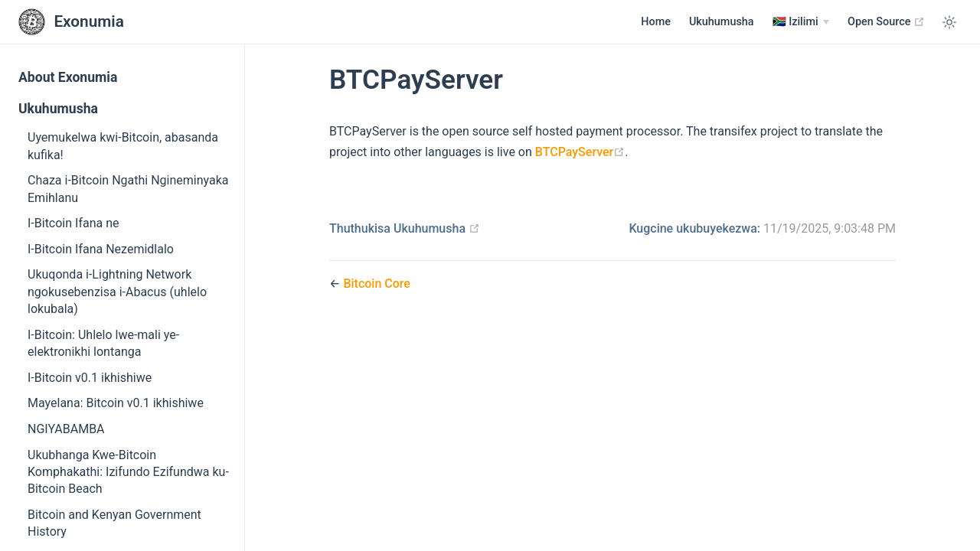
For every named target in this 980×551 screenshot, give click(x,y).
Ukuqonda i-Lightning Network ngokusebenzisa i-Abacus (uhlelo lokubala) (117, 292)
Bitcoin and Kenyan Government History (114, 523)
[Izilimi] (801, 22)
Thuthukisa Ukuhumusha (405, 228)
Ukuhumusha (722, 22)
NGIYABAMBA (66, 429)
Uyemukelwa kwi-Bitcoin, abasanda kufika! (123, 146)
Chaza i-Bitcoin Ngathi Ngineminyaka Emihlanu (128, 189)
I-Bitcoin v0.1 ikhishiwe (90, 378)
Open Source (886, 21)
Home (656, 22)
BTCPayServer (580, 152)
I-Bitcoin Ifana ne (73, 223)
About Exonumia (68, 77)
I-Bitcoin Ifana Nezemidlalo (101, 249)
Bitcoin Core (377, 284)
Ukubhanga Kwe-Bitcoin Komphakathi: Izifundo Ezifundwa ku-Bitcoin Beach (128, 472)
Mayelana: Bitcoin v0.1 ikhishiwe (116, 403)
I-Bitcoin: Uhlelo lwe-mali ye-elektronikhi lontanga (103, 343)
